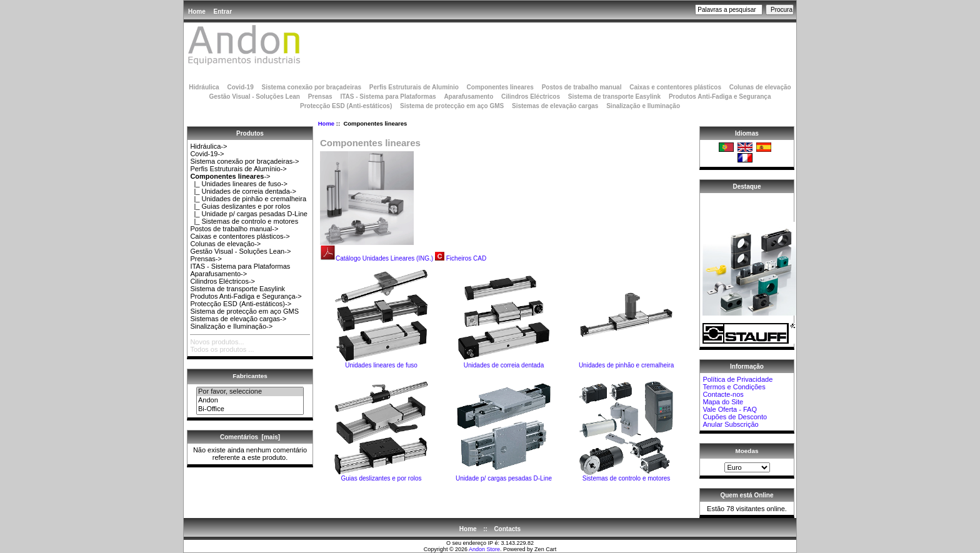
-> (230, 176)
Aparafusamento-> (218, 274)
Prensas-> (206, 259)
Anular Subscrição (730, 424)
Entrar (223, 12)
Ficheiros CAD (466, 258)
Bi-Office (250, 409)
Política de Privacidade (737, 379)
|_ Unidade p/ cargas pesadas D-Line (249, 214)
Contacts (507, 529)
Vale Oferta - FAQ (730, 409)
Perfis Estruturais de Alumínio (414, 87)
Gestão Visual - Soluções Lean (254, 97)
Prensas (320, 97)
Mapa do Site (723, 402)
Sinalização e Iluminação (643, 106)
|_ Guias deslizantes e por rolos (240, 206)
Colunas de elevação (760, 87)
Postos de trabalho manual (582, 87)
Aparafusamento (468, 97)
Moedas (747, 451)
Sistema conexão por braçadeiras (311, 87)
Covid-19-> (207, 154)
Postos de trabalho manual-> (234, 229)
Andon (250, 401)
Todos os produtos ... (222, 349)
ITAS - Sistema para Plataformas (388, 97)
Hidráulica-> (208, 146)
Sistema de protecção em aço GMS (452, 106)
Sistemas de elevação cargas (555, 106)
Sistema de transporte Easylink (614, 97)
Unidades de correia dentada (504, 362)
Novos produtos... (217, 342)
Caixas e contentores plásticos (675, 87)
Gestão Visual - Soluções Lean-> (240, 251)
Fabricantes (250, 376)
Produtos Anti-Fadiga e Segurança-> (246, 296)
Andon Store (484, 549)
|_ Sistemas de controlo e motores (244, 221)
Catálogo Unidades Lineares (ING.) (377, 258)
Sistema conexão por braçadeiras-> (244, 161)
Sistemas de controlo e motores (626, 476)
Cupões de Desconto (735, 417)
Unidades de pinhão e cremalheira (626, 362)
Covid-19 (240, 87)
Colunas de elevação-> (225, 244)
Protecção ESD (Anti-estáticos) (346, 106)
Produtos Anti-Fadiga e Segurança (720, 97)
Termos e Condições (734, 387)
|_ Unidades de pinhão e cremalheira (248, 199)
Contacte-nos (723, 394)
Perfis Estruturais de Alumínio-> (238, 169)
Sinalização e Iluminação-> (231, 326)
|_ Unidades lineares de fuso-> (238, 184)
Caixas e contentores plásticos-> (240, 236)
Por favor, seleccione (250, 392)
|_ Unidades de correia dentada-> (243, 191)
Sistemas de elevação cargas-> (238, 319)
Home (197, 12)
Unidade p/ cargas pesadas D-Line (504, 476)
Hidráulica (204, 87)
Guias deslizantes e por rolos (381, 476)
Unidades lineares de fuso (381, 362)
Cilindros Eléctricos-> (222, 281)
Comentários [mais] (250, 437)
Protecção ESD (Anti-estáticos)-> (241, 304)
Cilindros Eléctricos (531, 97)
